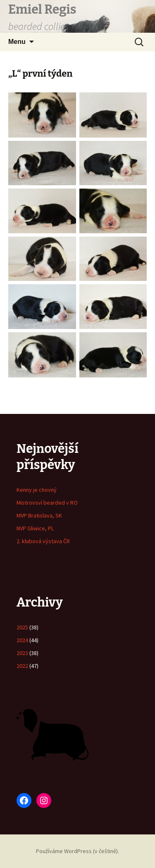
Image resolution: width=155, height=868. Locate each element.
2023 (22, 653)
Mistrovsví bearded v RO (47, 503)
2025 (22, 627)
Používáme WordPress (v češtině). (77, 851)
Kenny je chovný (37, 490)
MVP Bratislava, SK (39, 515)
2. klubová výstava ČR (43, 541)
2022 (22, 666)
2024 (22, 640)
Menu (17, 42)
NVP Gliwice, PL (35, 528)
